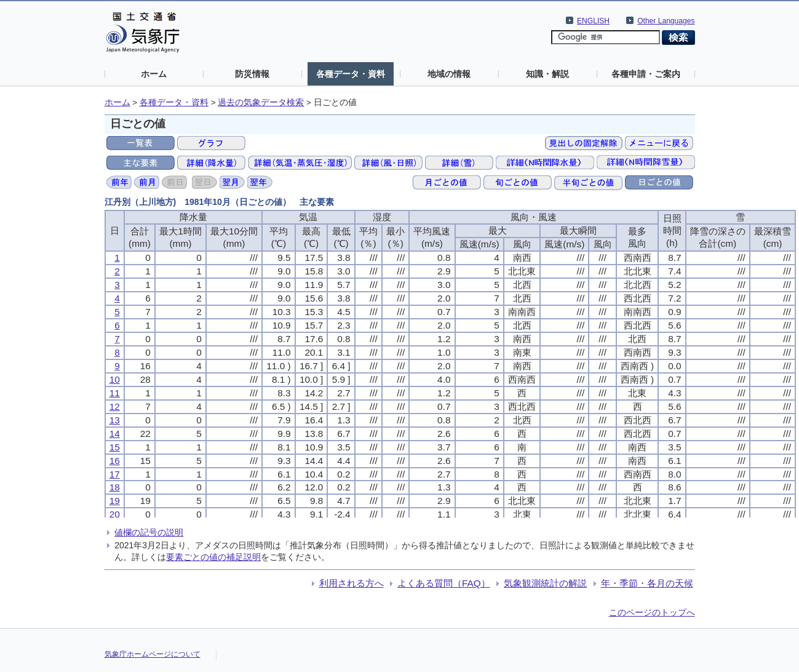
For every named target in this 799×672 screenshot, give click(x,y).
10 (115, 379)
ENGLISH (593, 21)
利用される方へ (352, 583)
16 (115, 461)
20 (115, 514)
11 (115, 393)
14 (115, 434)
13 (115, 420)
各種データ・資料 (351, 74)
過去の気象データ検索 (261, 102)
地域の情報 (449, 74)
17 (115, 474)
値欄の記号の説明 (149, 532)
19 (115, 501)
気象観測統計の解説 (545, 583)
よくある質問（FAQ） (444, 583)
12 (115, 406)
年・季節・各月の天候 (647, 583)
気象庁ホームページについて (153, 654)
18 (115, 487)
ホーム (154, 74)
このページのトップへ (652, 612)
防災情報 (252, 74)
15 (115, 447)
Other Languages (666, 21)
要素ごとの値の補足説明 (213, 557)
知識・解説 (547, 74)
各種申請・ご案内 (646, 74)
